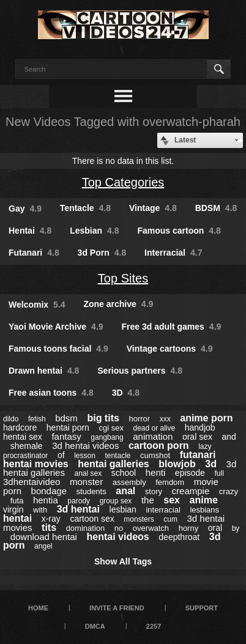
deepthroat (179, 537)
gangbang (107, 437)
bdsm (66, 418)
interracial (163, 510)
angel (43, 546)
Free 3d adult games (171, 327)
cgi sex (111, 428)
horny (189, 528)
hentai (17, 518)
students (91, 491)
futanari (198, 455)
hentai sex (23, 437)
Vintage (153, 208)
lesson (85, 456)
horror (139, 419)
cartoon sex (92, 519)
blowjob (177, 464)
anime (204, 500)
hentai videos (118, 537)
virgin (13, 509)
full (219, 473)
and (229, 437)
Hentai (30, 231)
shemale (27, 446)
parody (79, 501)
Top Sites (123, 278)
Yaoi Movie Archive (56, 327)
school (124, 473)
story (154, 491)
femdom (170, 482)
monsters (139, 519)
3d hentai (78, 509)
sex (172, 500)
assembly (129, 482)
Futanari (34, 253)
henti (156, 472)
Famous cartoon (179, 231)
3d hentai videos (85, 446)
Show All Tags (123, 561)
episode (190, 473)
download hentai (44, 537)
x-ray (51, 519)
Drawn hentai (44, 371)
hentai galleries (114, 464)
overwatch (151, 528)
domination (86, 528)
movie (206, 482)
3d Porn (102, 253)
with (40, 510)
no (119, 528)
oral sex (197, 437)
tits (49, 527)
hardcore (20, 427)
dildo (11, 419)
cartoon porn (159, 446)
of (61, 455)
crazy (229, 491)
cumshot (155, 455)
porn (12, 491)
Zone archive (118, 304)
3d (211, 464)
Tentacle (85, 208)
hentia (46, 500)
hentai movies (36, 464)
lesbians (204, 510)
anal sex (88, 473)
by (236, 528)
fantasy (66, 436)
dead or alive (154, 428)
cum (170, 519)
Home (38, 608)
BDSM (216, 208)
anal (125, 491)
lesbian (123, 509)
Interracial (173, 253)
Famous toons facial (58, 349)
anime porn (206, 418)
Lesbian (94, 231)
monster (86, 482)
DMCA (95, 626)
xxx (165, 419)
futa (17, 501)
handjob (200, 427)
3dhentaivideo (32, 482)
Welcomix (37, 305)
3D (126, 393)
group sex (116, 501)
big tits (103, 418)
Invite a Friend (117, 608)
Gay (25, 209)
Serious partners (140, 371)
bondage (49, 491)
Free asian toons (51, 393)
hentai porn (68, 427)
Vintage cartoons (170, 349)
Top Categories (123, 182)
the (148, 500)
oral (215, 528)
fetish (37, 419)
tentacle (117, 456)
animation (153, 436)
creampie (191, 491)
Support (202, 608)
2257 (154, 626)
